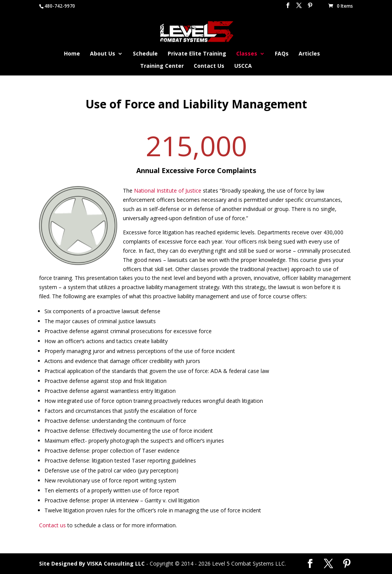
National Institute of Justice (168, 191)
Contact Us (209, 66)
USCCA (243, 66)
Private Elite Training (197, 54)
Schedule (145, 54)
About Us (103, 54)
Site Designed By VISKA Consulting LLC (92, 563)
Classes (247, 54)
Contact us (52, 525)
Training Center (162, 66)
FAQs (282, 54)
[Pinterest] (310, 8)
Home (72, 54)
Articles (309, 54)
